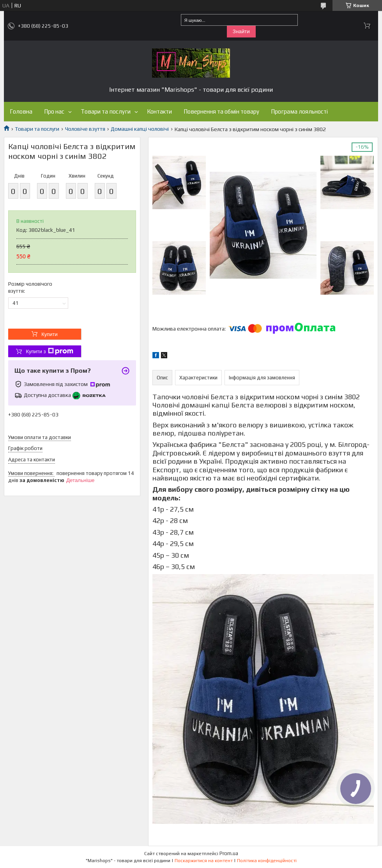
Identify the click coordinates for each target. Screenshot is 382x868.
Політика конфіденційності (267, 861)
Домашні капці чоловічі (140, 129)
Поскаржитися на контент (204, 861)
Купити (50, 334)
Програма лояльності (299, 111)
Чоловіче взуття (85, 129)
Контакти (159, 111)
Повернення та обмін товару (221, 111)
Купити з (49, 351)
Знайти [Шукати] (241, 31)
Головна (21, 111)
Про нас (54, 111)
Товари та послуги (106, 111)
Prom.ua (229, 853)
